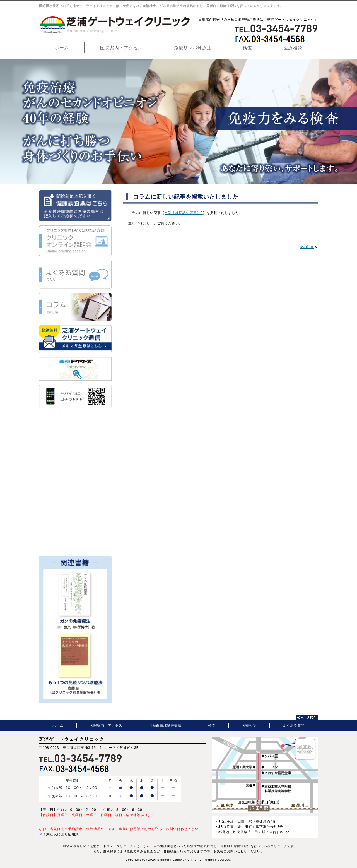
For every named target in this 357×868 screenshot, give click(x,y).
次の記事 (307, 247)
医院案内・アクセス (121, 48)
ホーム (62, 48)
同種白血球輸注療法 (165, 725)
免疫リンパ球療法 (193, 48)
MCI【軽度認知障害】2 (184, 213)
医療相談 (293, 48)
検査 (247, 48)
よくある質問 (294, 725)
